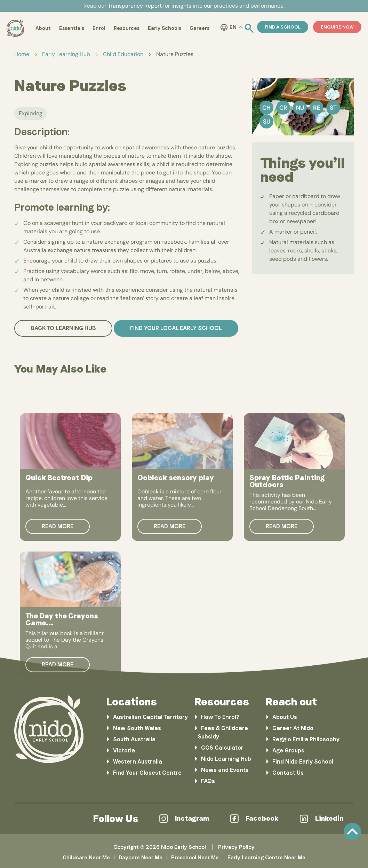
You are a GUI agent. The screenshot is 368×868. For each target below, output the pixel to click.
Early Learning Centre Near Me (266, 858)
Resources (127, 28)
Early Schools (165, 28)
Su (267, 122)
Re (317, 108)
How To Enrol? (220, 717)
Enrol (99, 28)
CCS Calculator (222, 748)
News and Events (225, 770)
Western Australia (138, 762)
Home (22, 54)
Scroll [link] (352, 831)
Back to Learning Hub (63, 328)
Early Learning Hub (66, 54)
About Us (285, 717)
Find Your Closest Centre (147, 773)
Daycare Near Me (141, 858)
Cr (283, 108)
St (333, 108)
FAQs (208, 781)
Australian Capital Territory (150, 717)
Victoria (124, 750)
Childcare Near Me (86, 858)
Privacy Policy (236, 847)
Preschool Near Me (195, 858)
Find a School (283, 27)
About (43, 28)
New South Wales (137, 728)
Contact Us (288, 773)
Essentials (72, 28)
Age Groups (288, 750)
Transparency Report (135, 6)
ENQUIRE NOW (337, 27)
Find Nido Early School (303, 762)
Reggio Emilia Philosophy (306, 739)
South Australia (134, 739)
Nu (300, 108)
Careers (199, 28)
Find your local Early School (176, 328)
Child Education (123, 54)
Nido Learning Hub (226, 759)
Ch (266, 108)
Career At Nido (293, 728)
